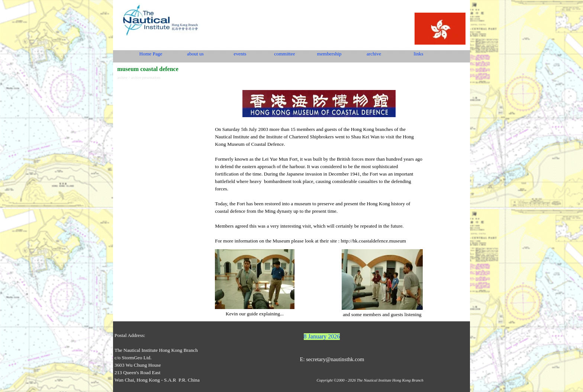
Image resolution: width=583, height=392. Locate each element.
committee (284, 54)
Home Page (151, 54)
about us (195, 54)
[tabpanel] (319, 164)
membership (329, 54)
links (419, 54)
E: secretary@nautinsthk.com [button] (332, 359)
